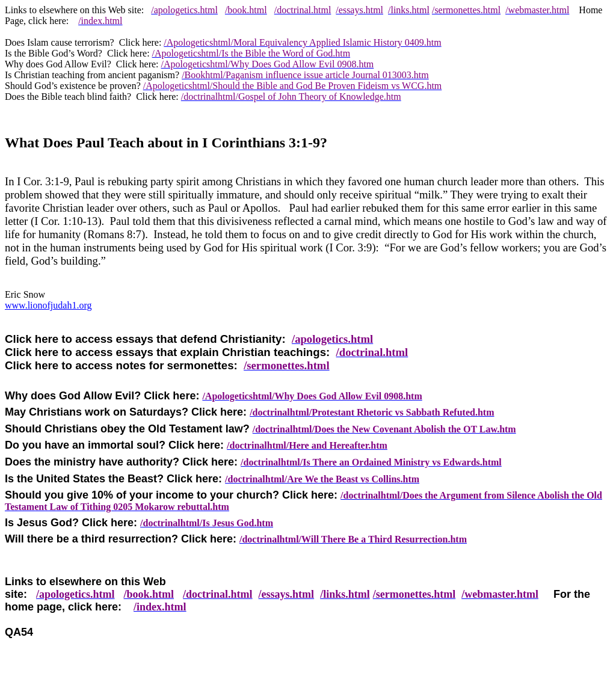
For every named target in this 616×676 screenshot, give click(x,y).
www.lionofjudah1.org (48, 305)
